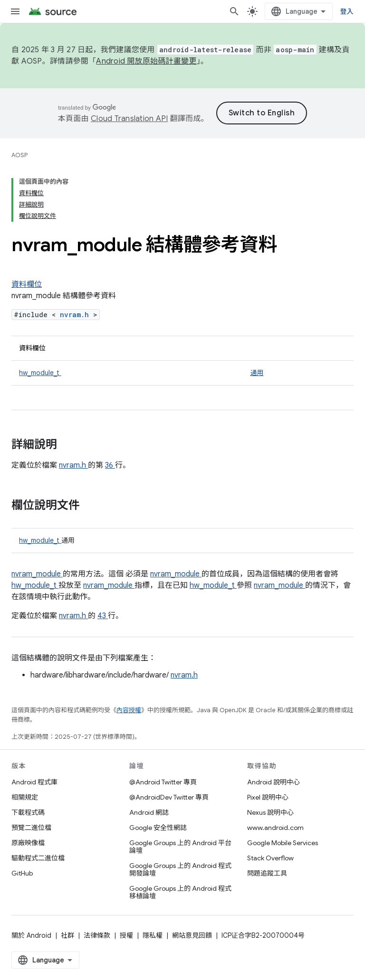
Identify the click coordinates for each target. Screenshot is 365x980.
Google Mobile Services (283, 843)
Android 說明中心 (274, 782)
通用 (257, 373)
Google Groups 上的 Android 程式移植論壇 (180, 892)
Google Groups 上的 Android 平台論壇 (180, 847)
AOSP (19, 155)
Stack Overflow (270, 858)
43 (103, 616)
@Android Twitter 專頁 (163, 782)
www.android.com (275, 828)
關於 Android (31, 935)
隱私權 (153, 935)
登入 (347, 11)
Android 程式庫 (34, 782)
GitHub (22, 873)
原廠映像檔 (28, 843)
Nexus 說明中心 (270, 812)
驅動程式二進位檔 (38, 858)
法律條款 (97, 935)
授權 (126, 935)
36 (110, 465)
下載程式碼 (28, 812)
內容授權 (129, 710)
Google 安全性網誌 (158, 828)
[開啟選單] (15, 11)
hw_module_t (40, 373)
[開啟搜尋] (234, 11)
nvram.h (77, 315)
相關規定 (25, 797)
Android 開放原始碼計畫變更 (146, 61)
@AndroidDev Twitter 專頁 (169, 797)
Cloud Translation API (129, 119)
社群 (67, 935)
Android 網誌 (149, 812)
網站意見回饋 (192, 935)
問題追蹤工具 (267, 873)
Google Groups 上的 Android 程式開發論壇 (180, 869)
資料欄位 (27, 284)
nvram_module (37, 574)
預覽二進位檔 (31, 828)
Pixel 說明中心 (268, 797)
